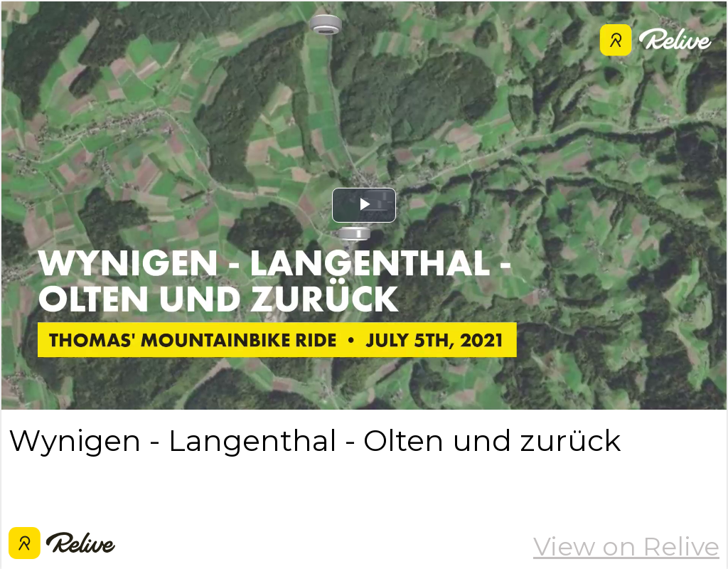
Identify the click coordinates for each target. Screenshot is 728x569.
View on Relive (626, 546)
